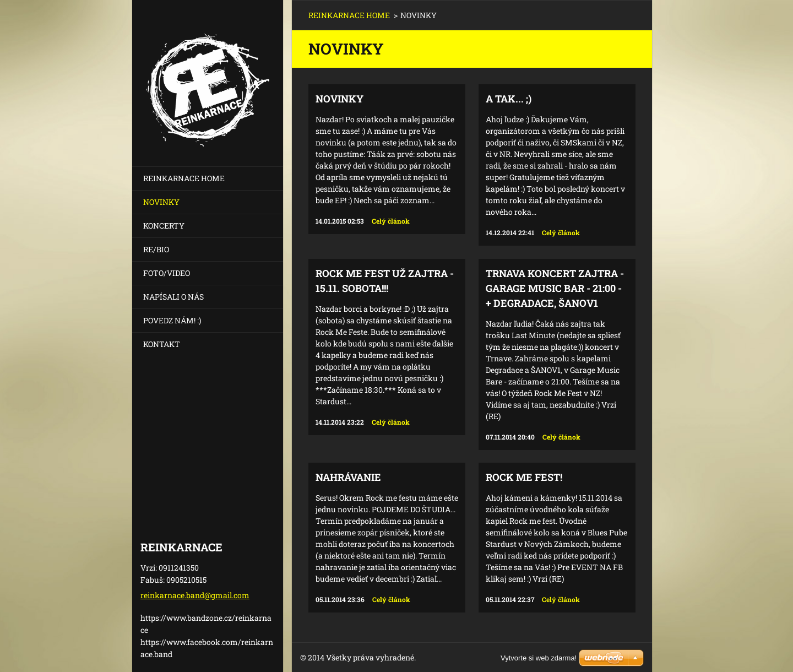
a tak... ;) (509, 99)
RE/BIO (156, 249)
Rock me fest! (524, 477)
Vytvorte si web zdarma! (539, 658)
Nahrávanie (348, 477)
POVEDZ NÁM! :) (172, 320)
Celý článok (391, 221)
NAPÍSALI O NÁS (173, 297)
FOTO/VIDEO (167, 273)
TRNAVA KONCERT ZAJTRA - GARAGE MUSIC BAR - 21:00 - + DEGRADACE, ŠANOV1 (555, 288)
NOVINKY (161, 202)
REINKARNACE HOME (184, 178)
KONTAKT (162, 344)
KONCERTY (164, 226)
